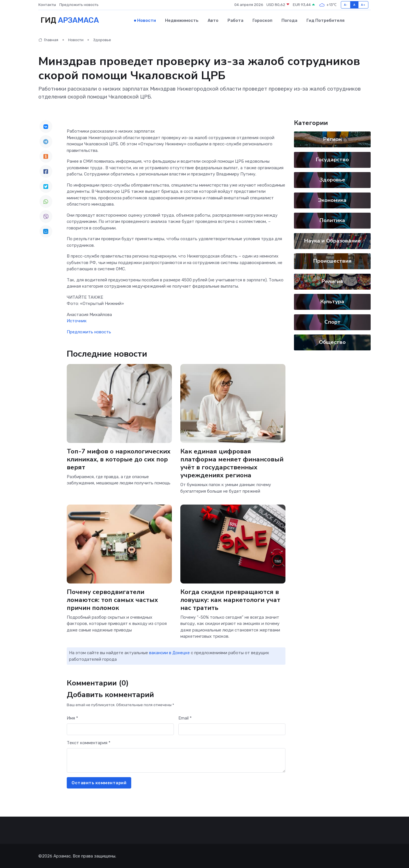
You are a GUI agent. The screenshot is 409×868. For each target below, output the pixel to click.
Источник (77, 320)
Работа (235, 20)
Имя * (72, 718)
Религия (332, 281)
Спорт (332, 321)
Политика (332, 220)
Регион (332, 139)
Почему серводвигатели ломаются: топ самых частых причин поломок (112, 599)
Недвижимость (182, 20)
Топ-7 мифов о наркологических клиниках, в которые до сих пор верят (119, 458)
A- (346, 5)
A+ (363, 5)
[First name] (120, 729)
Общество (332, 342)
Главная (48, 40)
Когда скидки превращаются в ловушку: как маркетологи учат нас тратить (230, 599)
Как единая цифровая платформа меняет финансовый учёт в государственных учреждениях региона (232, 462)
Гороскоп (262, 20)
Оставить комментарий (99, 782)
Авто (213, 20)
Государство (332, 159)
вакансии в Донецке (169, 652)
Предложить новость (79, 5)
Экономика (332, 200)
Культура (332, 301)
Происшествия (332, 261)
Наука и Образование (332, 240)
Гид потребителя (325, 20)
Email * (185, 718)
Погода (289, 20)
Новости (147, 20)
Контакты (47, 5)
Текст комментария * (89, 742)
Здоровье (102, 40)
